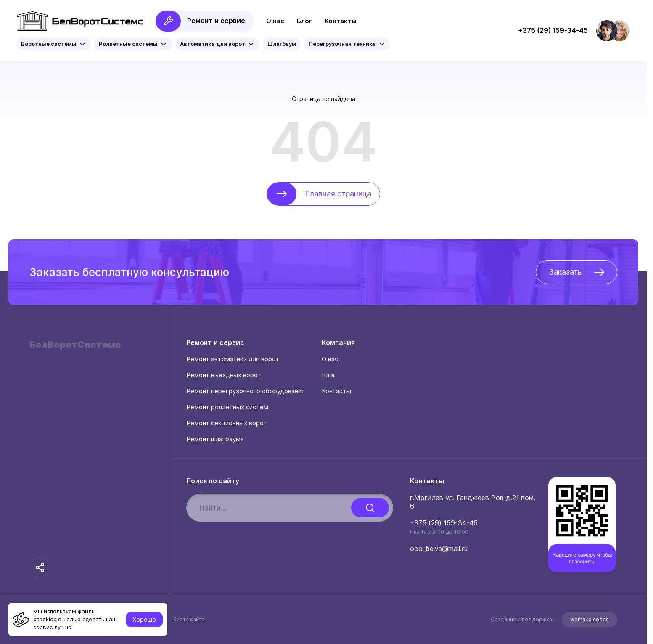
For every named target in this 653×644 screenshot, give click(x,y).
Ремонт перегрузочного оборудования (246, 391)
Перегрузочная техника (347, 44)
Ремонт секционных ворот (227, 423)
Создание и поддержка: (554, 620)
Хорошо (144, 620)
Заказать (576, 272)
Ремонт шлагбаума (215, 439)
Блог (304, 21)
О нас (275, 21)
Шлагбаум (282, 44)
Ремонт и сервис (200, 21)
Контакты (341, 21)
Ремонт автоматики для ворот (233, 359)
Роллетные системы (133, 44)
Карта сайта (189, 620)
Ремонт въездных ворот (224, 375)
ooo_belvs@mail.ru (439, 549)
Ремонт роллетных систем (227, 407)
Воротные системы (54, 44)
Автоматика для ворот (217, 44)
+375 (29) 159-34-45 (444, 523)
